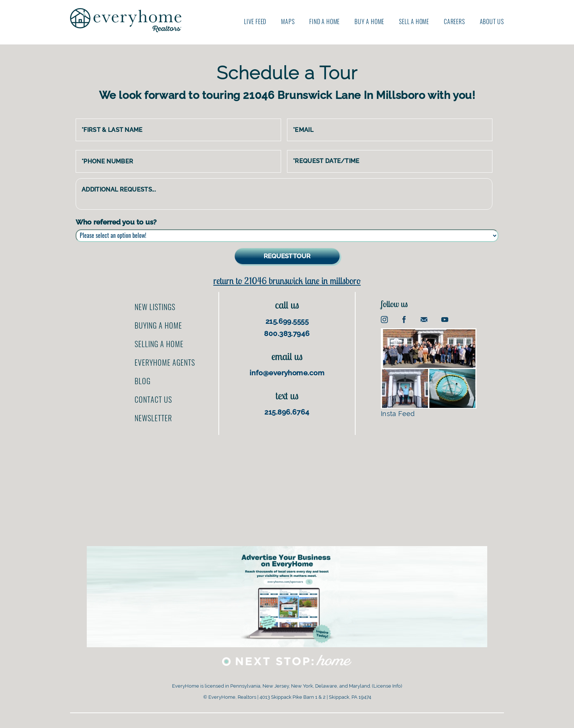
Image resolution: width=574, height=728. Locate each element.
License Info (387, 686)
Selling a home (159, 344)
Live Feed (255, 21)
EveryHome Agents (165, 362)
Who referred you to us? (116, 222)
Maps (288, 21)
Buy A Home (369, 21)
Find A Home (324, 21)
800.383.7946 (287, 333)
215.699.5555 (287, 321)
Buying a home (158, 325)
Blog (143, 381)
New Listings (155, 307)
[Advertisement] (287, 487)
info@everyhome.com (287, 373)
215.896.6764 (287, 412)
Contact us (153, 399)
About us (492, 21)
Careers (454, 21)
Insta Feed (429, 373)
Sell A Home (414, 21)
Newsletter (153, 418)
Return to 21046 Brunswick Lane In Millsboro (287, 281)
